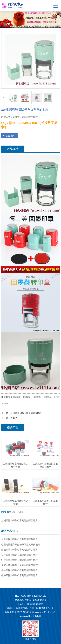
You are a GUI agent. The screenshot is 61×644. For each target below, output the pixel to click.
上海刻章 (37, 616)
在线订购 (10, 136)
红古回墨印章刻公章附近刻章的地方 (20, 560)
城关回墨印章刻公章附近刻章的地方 (20, 539)
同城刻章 (27, 397)
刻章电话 (47, 397)
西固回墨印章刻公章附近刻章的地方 (20, 550)
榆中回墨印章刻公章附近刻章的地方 (20, 575)
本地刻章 (37, 397)
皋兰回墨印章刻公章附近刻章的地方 (20, 570)
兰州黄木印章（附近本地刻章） (26, 413)
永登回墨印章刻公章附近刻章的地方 (20, 565)
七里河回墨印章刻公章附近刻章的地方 (21, 545)
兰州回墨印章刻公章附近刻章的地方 (20, 520)
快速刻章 (17, 397)
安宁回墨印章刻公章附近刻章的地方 (20, 555)
